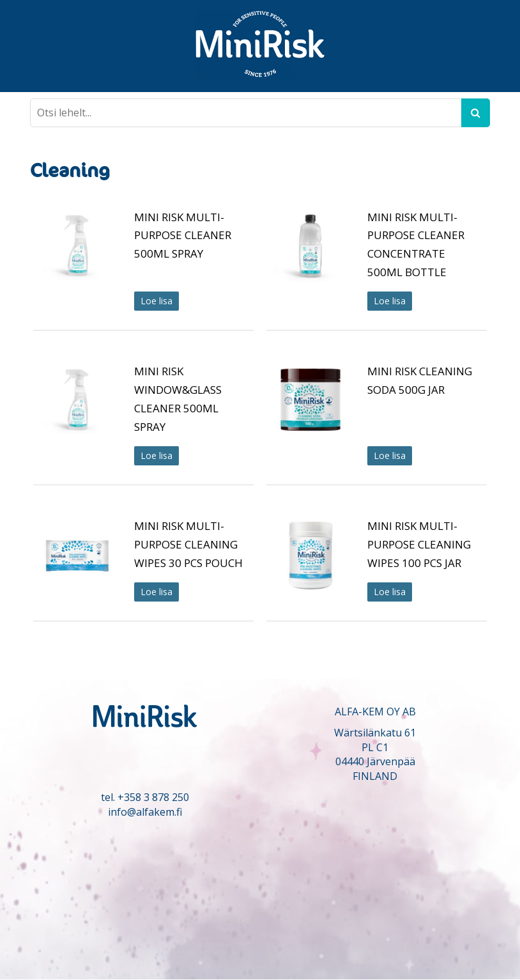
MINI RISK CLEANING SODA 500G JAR (420, 380)
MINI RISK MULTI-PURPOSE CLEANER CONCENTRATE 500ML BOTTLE (416, 245)
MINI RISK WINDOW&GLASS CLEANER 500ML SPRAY (178, 399)
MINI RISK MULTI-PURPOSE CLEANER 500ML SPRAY (183, 236)
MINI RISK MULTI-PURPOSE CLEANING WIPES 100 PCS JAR (419, 544)
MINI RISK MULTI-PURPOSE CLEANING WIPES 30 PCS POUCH (188, 544)
